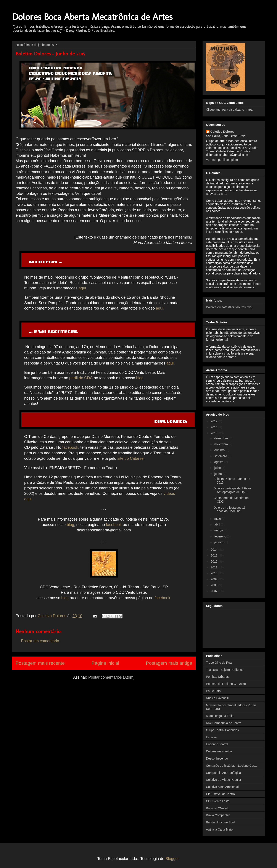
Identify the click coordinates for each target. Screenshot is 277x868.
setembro (221, 456)
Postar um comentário (40, 641)
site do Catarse (130, 458)
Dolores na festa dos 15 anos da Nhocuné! (230, 509)
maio (218, 519)
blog (140, 378)
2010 (215, 573)
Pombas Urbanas (218, 677)
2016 (215, 427)
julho (218, 468)
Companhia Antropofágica (223, 773)
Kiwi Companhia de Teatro (224, 723)
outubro (220, 450)
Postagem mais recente (40, 663)
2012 (215, 561)
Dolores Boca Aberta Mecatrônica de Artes (92, 17)
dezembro (221, 438)
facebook (70, 447)
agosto (219, 462)
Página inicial (105, 663)
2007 (215, 591)
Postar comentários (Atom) (111, 677)
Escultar (212, 737)
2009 (215, 579)
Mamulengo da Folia (220, 716)
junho (218, 474)
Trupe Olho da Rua (219, 663)
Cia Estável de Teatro (220, 794)
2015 (215, 433)
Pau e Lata (213, 691)
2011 (215, 567)
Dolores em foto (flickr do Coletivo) (229, 307)
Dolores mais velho (219, 751)
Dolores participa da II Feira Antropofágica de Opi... (232, 490)
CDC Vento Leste (218, 801)
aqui (82, 288)
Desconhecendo (217, 758)
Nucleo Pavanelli (217, 698)
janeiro (219, 542)
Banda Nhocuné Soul (220, 822)
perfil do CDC (81, 378)
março (219, 530)
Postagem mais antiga (169, 663)
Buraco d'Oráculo (218, 808)
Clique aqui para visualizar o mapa (229, 110)
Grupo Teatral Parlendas (222, 730)
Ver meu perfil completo (222, 160)
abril (217, 524)
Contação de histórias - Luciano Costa (232, 766)
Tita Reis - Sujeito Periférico (225, 670)
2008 (215, 585)
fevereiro (221, 536)
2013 (215, 555)
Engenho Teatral (217, 744)
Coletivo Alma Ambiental (222, 787)
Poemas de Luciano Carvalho (226, 684)
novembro (221, 444)
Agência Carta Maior (220, 829)
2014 (215, 550)
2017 (215, 421)
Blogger (172, 859)
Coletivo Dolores (222, 132)
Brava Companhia (218, 815)
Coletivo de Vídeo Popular (224, 780)
